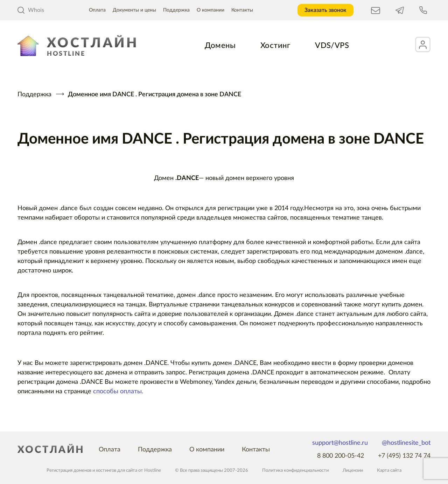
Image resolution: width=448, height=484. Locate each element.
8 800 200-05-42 (341, 456)
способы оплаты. (118, 392)
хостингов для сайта (117, 471)
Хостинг (275, 46)
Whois (31, 10)
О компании (211, 10)
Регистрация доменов (69, 471)
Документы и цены (134, 10)
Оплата (97, 10)
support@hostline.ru (340, 443)
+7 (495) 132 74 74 (404, 456)
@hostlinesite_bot (406, 443)
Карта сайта (389, 471)
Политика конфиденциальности (295, 471)
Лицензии (353, 471)
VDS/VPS (332, 46)
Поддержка (176, 10)
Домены (220, 46)
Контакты (242, 10)
